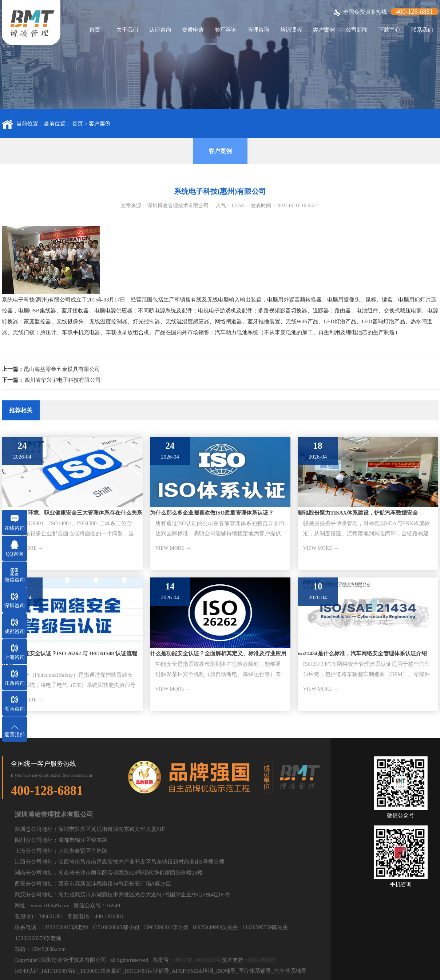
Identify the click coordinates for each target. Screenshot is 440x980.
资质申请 (193, 30)
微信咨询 (15, 580)
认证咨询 (160, 30)
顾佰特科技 (263, 960)
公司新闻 (357, 30)
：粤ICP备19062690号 (195, 960)
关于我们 (127, 30)
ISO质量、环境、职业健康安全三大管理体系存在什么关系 (72, 513)
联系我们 (422, 30)
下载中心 (389, 30)
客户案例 (324, 30)
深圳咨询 (15, 606)
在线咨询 (15, 528)
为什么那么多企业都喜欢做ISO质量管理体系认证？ (212, 513)
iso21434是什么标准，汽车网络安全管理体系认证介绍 (362, 653)
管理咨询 (258, 30)
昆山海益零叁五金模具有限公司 (62, 369)
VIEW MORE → (173, 548)
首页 (95, 30)
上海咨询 (15, 657)
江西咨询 (15, 683)
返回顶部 (15, 735)
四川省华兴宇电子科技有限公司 (63, 380)
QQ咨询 (15, 554)
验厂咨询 (226, 30)
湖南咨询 (15, 709)
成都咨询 (15, 631)
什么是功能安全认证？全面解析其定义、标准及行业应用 (218, 653)
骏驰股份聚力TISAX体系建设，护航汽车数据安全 (358, 513)
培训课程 (291, 30)
